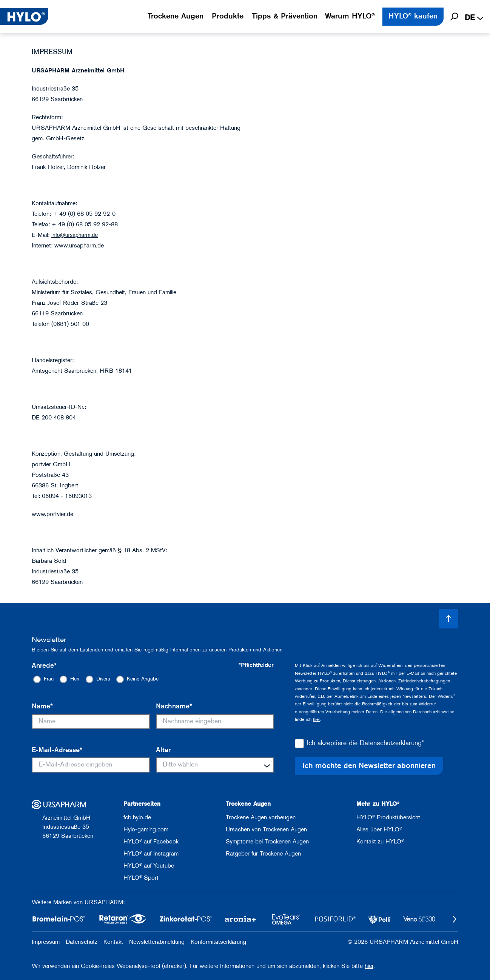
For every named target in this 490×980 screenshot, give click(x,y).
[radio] (43, 679)
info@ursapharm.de (75, 235)
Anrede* (44, 666)
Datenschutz (82, 942)
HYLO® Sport (141, 878)
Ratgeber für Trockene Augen (263, 854)
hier (317, 720)
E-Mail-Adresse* (57, 750)
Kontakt (113, 942)
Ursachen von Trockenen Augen (266, 830)
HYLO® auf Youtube (149, 866)
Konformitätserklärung (218, 942)
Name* (42, 707)
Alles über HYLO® (379, 830)
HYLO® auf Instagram (151, 854)
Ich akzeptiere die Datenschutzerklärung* (365, 743)
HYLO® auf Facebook (151, 842)
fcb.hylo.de (137, 818)
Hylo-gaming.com (146, 830)
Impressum (46, 942)
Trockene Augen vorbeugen (261, 818)
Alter (163, 750)
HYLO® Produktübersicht (388, 818)
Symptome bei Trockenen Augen (267, 842)
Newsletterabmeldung (157, 942)
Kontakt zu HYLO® (380, 842)
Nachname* (174, 707)
